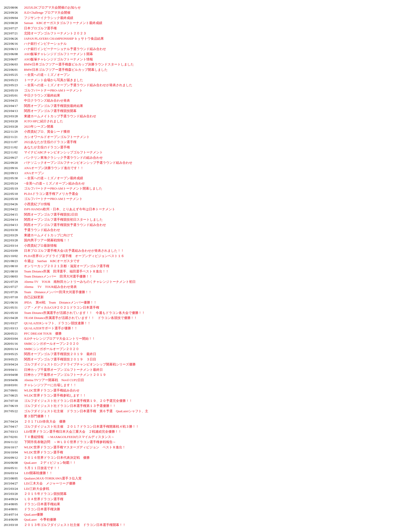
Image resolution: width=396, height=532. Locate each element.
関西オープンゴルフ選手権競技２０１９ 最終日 (60, 354)
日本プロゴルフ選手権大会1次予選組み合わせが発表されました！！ (74, 251)
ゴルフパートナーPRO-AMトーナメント (53, 90)
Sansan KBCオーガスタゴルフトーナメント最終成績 (63, 23)
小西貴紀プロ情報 (37, 204)
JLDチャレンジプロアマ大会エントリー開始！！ (60, 339)
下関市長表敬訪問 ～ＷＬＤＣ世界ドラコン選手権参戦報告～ (70, 442)
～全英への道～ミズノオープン (47, 75)
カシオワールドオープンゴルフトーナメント (57, 137)
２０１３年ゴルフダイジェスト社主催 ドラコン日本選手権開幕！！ (75, 525)
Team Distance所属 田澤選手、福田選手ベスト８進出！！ (66, 271)
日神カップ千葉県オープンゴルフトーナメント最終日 (63, 370)
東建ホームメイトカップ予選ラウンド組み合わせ (60, 116)
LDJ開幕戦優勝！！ (38, 473)
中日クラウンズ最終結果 (42, 96)
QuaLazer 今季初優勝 (40, 520)
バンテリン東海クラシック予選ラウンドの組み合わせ (63, 158)
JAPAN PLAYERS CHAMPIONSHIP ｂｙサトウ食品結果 (64, 39)
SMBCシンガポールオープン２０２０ (52, 344)
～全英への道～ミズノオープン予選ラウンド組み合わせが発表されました (78, 85)
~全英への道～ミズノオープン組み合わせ (54, 183)
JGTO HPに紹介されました (44, 121)
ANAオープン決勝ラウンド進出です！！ (54, 168)
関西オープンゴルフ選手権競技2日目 (51, 215)
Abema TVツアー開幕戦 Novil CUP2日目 (54, 380)
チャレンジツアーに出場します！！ (50, 385)
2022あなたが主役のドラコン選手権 (50, 142)
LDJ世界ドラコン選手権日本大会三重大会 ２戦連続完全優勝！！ (73, 432)
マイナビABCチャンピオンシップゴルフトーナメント (63, 152)
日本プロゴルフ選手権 (40, 28)
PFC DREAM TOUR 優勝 (43, 334)
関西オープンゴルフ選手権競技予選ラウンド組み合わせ (65, 225)
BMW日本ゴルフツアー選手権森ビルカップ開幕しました (66, 70)
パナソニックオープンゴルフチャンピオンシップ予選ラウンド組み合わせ (78, 163)
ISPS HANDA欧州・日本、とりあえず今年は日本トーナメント (70, 209)
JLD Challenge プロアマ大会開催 (47, 13)
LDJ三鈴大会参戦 (37, 489)
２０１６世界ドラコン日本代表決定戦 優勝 (57, 458)
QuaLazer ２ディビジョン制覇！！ (50, 463)
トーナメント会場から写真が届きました (54, 80)
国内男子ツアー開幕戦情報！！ (47, 240)
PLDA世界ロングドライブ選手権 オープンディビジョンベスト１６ (74, 256)
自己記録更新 (34, 297)
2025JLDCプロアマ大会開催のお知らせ (52, 8)
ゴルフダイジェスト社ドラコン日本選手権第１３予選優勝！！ (70, 406)
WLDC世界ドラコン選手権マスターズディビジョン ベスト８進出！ (75, 447)
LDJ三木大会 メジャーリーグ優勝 (50, 483)
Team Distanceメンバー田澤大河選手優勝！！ (58, 292)
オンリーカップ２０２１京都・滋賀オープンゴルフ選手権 (67, 266)
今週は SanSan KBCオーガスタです (52, 261)
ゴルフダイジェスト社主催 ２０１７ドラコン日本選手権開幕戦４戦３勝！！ (81, 427)
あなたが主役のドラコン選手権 (47, 147)
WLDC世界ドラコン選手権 (44, 452)
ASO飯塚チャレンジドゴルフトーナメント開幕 (58, 54)
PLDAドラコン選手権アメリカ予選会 (51, 194)
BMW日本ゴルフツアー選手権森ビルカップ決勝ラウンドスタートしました (79, 64)
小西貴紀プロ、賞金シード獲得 (47, 132)
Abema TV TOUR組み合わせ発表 (50, 287)
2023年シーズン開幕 (39, 127)
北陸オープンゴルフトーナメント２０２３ (55, 33)
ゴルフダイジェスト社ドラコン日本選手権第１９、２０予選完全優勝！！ (78, 401)
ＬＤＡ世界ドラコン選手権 (44, 499)
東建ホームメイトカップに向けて (49, 235)
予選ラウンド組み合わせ (42, 230)
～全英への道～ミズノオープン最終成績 (54, 178)
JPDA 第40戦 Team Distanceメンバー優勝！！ (60, 303)
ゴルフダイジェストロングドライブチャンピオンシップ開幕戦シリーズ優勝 (80, 364)
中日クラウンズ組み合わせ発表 (47, 101)
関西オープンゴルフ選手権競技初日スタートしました (63, 220)
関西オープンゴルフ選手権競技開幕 (50, 111)
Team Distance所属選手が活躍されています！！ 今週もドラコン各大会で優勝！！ (84, 313)
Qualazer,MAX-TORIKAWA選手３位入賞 (53, 478)
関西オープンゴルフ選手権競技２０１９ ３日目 (60, 359)
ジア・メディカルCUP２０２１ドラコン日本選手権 (62, 308)
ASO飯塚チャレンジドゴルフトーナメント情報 (58, 59)
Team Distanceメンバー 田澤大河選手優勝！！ (58, 276)
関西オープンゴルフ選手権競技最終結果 (54, 106)
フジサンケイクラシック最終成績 (49, 18)
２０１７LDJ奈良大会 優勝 (45, 422)
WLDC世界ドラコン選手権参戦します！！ (55, 396)
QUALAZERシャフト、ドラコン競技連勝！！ (57, 323)
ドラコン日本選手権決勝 (42, 509)
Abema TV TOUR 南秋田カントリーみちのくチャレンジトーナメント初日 (80, 282)
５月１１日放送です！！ (42, 468)
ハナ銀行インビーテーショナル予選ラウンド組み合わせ (65, 49)
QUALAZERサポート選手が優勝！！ (51, 328)
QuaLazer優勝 (34, 515)
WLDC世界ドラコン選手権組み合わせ (52, 390)
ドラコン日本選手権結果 (42, 504)
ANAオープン (34, 173)
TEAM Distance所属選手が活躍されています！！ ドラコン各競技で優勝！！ (81, 318)
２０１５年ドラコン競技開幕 (45, 494)
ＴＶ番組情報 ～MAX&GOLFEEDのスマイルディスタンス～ (69, 437)
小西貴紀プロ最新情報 (40, 246)
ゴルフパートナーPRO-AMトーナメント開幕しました (63, 189)
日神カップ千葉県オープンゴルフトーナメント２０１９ (65, 375)
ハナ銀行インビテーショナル (45, 44)
